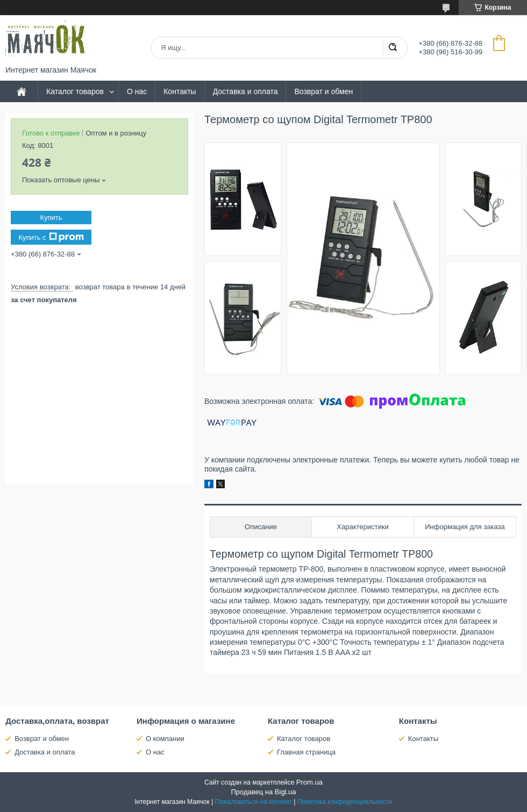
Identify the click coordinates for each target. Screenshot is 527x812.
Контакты (180, 91)
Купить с (51, 237)
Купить (51, 218)
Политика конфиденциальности (345, 802)
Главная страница (306, 752)
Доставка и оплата (245, 91)
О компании (165, 739)
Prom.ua (309, 782)
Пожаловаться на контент (254, 802)
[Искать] (393, 48)
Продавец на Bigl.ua (263, 792)
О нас (137, 91)
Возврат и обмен (323, 91)
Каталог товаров (75, 91)
